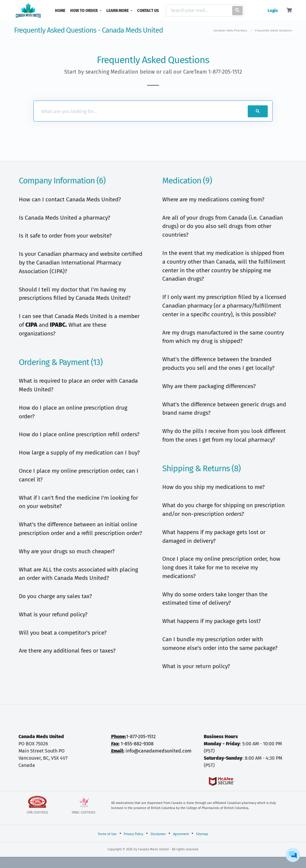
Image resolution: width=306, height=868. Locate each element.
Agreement (181, 834)
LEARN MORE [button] (118, 11)
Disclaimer (158, 834)
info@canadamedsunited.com (159, 751)
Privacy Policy (133, 834)
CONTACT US (148, 11)
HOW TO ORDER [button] (84, 11)
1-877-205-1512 (141, 736)
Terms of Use (107, 834)
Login (273, 11)
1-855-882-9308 (137, 744)
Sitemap (202, 834)
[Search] (198, 10)
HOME (61, 10)
